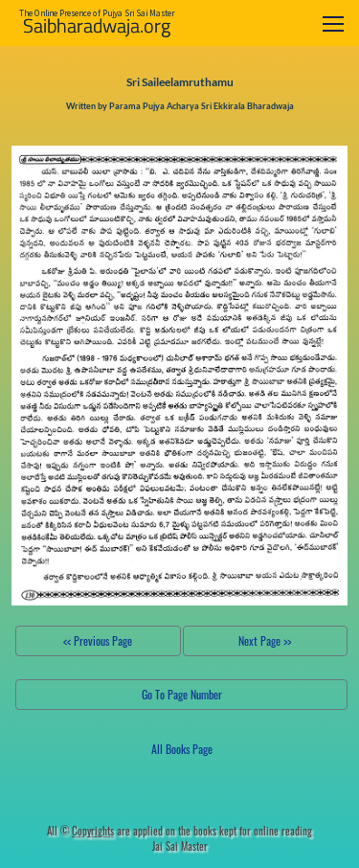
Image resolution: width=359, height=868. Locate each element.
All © (80, 831)
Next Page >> (265, 640)
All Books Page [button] (182, 749)
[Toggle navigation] (333, 23)
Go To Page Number (182, 694)
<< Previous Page (98, 640)
